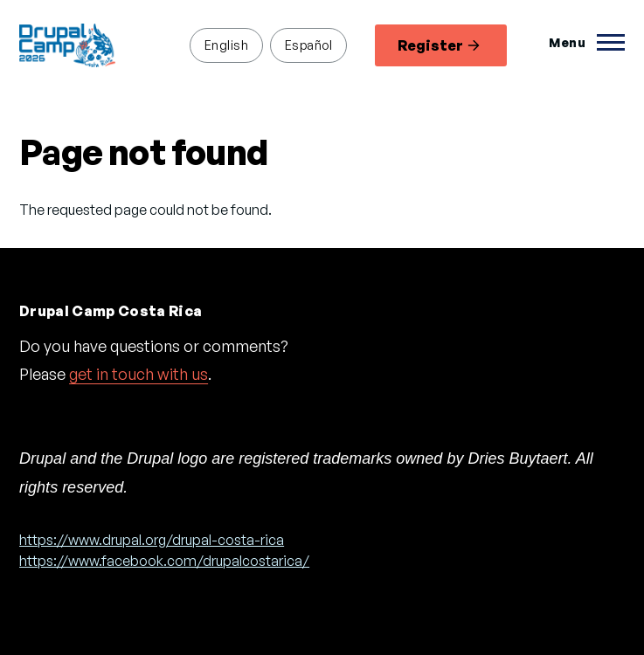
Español (308, 45)
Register (439, 45)
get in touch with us (138, 374)
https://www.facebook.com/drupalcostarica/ (164, 561)
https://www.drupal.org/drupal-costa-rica (152, 540)
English (226, 45)
